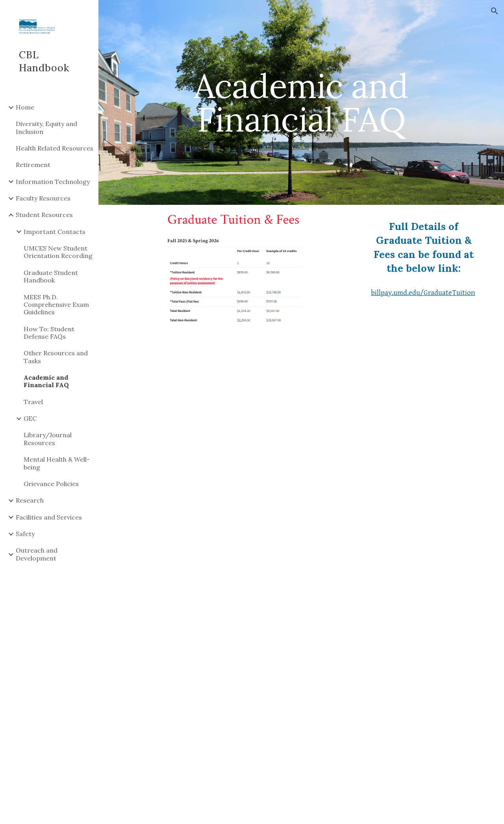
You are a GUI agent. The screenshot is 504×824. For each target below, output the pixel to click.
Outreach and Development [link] (37, 554)
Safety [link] (25, 534)
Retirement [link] (33, 165)
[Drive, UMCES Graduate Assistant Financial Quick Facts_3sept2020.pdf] (301, 706)
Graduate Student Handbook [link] (51, 276)
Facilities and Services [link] (49, 517)
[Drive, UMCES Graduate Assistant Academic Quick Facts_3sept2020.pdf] (301, 465)
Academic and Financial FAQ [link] (46, 381)
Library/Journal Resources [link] (48, 439)
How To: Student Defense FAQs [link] (49, 333)
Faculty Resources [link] (43, 198)
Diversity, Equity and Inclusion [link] (46, 127)
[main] (301, 103)
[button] (495, 11)
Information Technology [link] (53, 182)
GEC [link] (30, 418)
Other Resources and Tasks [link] (56, 357)
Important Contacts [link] (55, 232)
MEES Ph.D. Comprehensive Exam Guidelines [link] (56, 305)
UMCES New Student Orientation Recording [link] (58, 252)
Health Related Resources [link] (55, 148)
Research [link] (30, 500)
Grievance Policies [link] (51, 484)
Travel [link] (33, 402)
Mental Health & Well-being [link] (57, 463)
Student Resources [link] (44, 215)
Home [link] (25, 107)
